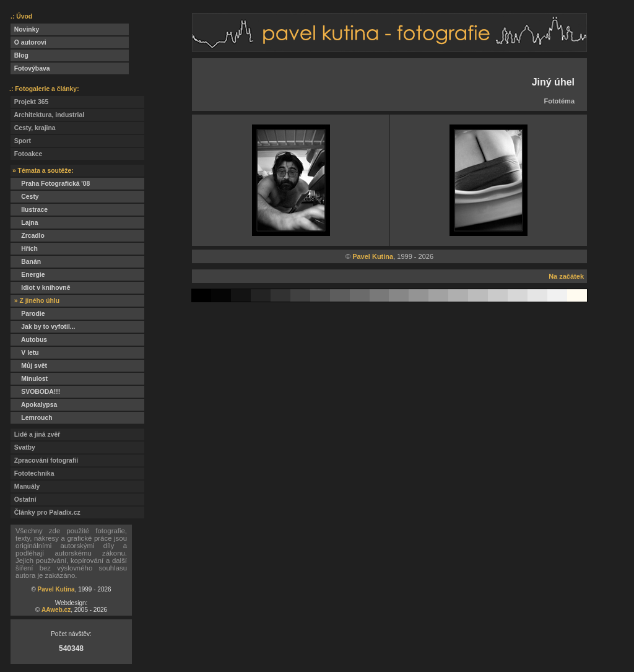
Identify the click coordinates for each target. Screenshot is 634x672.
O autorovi (28, 42)
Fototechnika (32, 473)
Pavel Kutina (56, 589)
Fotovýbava (30, 68)
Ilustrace (29, 210)
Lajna (24, 223)
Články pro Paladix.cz (46, 513)
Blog (20, 55)
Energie (28, 275)
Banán (26, 262)
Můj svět (29, 366)
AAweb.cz (56, 610)
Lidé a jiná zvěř (35, 434)
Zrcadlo (28, 236)
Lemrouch (32, 418)
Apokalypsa (34, 405)
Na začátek (566, 276)
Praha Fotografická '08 (50, 184)
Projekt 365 (29, 102)
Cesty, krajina (33, 128)
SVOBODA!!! (35, 392)
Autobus (29, 340)
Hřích (24, 249)
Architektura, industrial (47, 115)
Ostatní (24, 500)
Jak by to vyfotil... (43, 327)
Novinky (25, 29)
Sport (21, 141)
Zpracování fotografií (44, 460)
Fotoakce (26, 154)
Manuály (25, 487)
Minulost (29, 379)
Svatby (23, 447)
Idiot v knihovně (40, 288)
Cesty (25, 197)
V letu (25, 353)
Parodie (28, 314)
